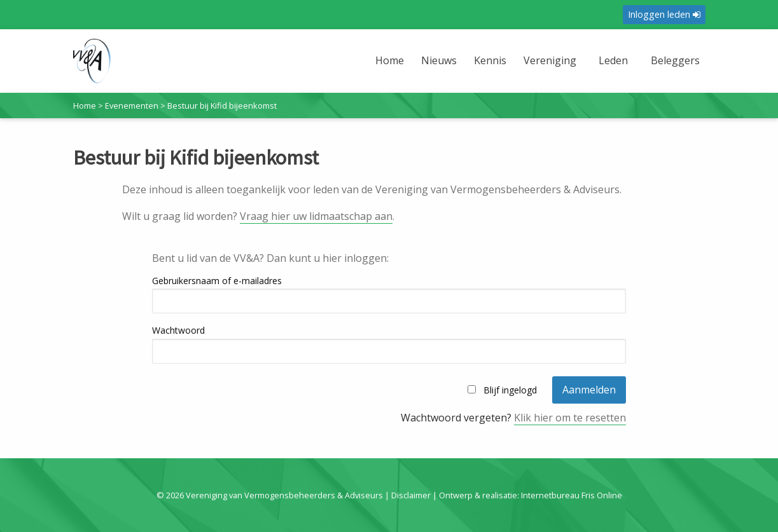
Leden (613, 60)
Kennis (490, 60)
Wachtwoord (178, 330)
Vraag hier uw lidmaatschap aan (316, 216)
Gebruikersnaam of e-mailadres (217, 281)
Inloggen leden (664, 14)
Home (390, 60)
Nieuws (439, 60)
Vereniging (550, 60)
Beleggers (675, 60)
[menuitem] (391, 68)
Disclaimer (411, 495)
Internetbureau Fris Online (572, 495)
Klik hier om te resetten (570, 418)
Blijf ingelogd (510, 390)
